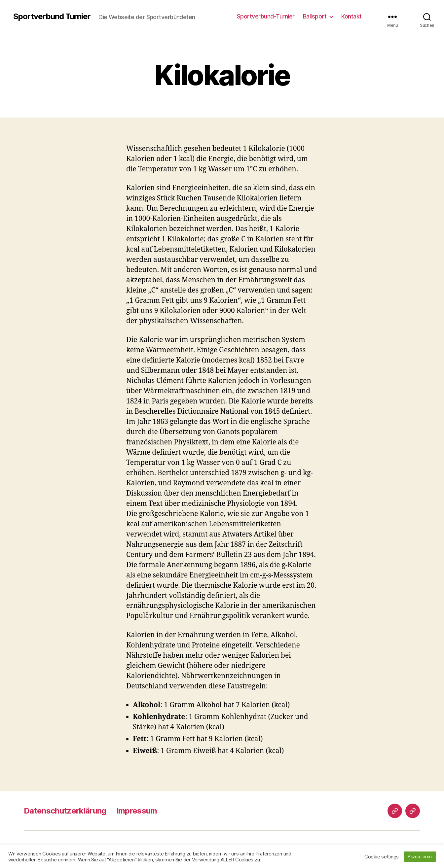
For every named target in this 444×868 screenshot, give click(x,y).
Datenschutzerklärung (65, 811)
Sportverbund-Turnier (266, 16)
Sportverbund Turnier (52, 17)
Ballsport (315, 16)
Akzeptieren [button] (420, 856)
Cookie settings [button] (382, 857)
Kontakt (351, 16)
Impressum (137, 811)
